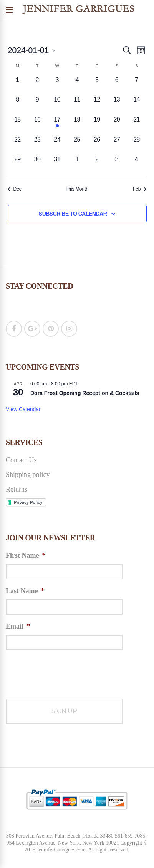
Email (18, 626)
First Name (26, 555)
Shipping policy (28, 475)
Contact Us (21, 460)
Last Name (25, 591)
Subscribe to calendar (73, 214)
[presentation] (64, 671)
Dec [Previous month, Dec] (15, 189)
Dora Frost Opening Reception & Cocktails (85, 393)
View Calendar (23, 409)
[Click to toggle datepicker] (32, 50)
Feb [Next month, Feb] (140, 189)
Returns (17, 489)
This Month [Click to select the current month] (77, 189)
